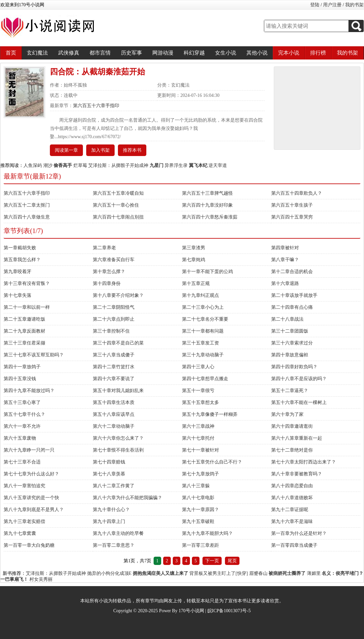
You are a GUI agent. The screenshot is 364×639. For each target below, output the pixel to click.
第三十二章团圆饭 (290, 331)
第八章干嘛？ (285, 260)
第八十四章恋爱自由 (292, 486)
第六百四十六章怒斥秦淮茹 (210, 217)
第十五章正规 (196, 283)
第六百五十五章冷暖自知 (118, 193)
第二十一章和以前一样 (27, 307)
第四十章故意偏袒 (290, 355)
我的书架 (354, 5)
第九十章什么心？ (111, 510)
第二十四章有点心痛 (292, 307)
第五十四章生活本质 (114, 402)
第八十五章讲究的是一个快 (31, 498)
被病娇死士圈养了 (287, 573)
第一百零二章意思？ (114, 545)
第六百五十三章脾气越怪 (207, 193)
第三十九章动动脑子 (203, 355)
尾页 (232, 561)
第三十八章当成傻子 (114, 355)
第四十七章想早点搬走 (205, 379)
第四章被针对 (285, 248)
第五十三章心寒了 (22, 402)
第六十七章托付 (198, 438)
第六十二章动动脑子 (114, 426)
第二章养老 (104, 248)
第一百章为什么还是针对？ (299, 533)
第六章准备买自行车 (114, 260)
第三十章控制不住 (111, 331)
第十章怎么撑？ (109, 272)
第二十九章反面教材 (24, 331)
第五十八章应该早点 (114, 414)
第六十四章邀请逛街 (292, 426)
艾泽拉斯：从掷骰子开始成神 (118, 165)
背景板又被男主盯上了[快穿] (218, 573)
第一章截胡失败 (20, 248)
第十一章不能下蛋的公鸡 (207, 272)
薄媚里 (314, 573)
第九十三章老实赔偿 (24, 521)
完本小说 (289, 53)
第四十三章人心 (198, 367)
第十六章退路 (285, 283)
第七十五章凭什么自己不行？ (212, 462)
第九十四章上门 (109, 521)
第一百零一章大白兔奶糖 (29, 545)
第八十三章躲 (196, 486)
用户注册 (332, 5)
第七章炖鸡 (194, 260)
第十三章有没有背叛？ (27, 283)
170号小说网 (191, 611)
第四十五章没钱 (20, 379)
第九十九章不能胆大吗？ (207, 533)
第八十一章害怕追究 (24, 486)
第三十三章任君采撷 (24, 343)
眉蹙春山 (258, 573)
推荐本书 (132, 150)
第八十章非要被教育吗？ (297, 474)
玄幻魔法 (37, 53)
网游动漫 (163, 53)
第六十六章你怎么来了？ (118, 438)
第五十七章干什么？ (24, 414)
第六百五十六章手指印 (96, 106)
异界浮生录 (176, 165)
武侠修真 (69, 53)
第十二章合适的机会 (292, 272)
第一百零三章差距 (200, 545)
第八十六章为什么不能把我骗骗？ (127, 498)
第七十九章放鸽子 (200, 474)
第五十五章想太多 (200, 402)
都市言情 (100, 53)
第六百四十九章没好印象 (207, 205)
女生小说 (226, 53)
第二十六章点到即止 (114, 319)
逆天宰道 (218, 165)
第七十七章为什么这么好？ (31, 474)
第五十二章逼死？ (290, 391)
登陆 (315, 5)
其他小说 (257, 53)
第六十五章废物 (20, 438)
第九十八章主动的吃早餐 (118, 533)
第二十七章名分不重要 (205, 319)
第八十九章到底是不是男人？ (34, 510)
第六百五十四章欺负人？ (297, 193)
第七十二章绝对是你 (292, 450)
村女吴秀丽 (41, 579)
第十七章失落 (18, 295)
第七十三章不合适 (22, 462)
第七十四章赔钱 (109, 462)
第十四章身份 (107, 283)
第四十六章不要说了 (114, 379)
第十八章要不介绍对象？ (118, 295)
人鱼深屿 (33, 165)
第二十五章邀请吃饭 (24, 319)
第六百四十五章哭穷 (292, 217)
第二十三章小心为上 (203, 307)
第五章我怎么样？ (22, 260)
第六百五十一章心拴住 (116, 205)
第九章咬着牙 (18, 272)
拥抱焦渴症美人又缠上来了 (161, 573)
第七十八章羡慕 (109, 474)
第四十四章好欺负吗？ (294, 367)
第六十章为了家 (287, 414)
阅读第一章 (66, 150)
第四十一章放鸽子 (22, 367)
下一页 (212, 561)
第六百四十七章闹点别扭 (118, 217)
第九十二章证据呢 (290, 510)
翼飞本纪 (198, 165)
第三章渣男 (194, 248)
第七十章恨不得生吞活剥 (118, 450)
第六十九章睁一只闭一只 (29, 450)
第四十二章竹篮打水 (114, 367)
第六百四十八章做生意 (27, 217)
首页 (11, 53)
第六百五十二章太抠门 (27, 205)
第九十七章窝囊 (20, 533)
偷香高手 (63, 165)
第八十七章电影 (198, 498)
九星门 (157, 165)
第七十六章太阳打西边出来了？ (304, 462)
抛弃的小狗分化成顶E (109, 573)
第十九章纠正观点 (200, 295)
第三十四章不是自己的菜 (118, 343)
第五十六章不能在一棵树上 (299, 402)
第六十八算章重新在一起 (297, 438)
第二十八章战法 (287, 319)
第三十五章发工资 (200, 343)
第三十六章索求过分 (292, 343)
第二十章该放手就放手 (294, 295)
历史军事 (131, 53)
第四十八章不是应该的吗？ (299, 379)
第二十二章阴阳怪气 (114, 307)
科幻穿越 (194, 53)
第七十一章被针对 (200, 450)
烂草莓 (80, 165)
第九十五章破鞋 (198, 521)
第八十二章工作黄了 (114, 486)
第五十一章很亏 (198, 391)
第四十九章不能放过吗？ (29, 391)
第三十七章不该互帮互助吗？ (34, 355)
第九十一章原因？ (200, 510)
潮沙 (48, 165)
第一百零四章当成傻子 (294, 545)
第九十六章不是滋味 (292, 521)
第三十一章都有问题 (203, 331)
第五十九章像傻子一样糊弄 (210, 414)
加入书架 (100, 150)
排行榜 (318, 53)
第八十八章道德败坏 (292, 498)
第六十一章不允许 (22, 426)
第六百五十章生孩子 (292, 205)
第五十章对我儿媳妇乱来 (118, 391)
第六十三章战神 (198, 426)
